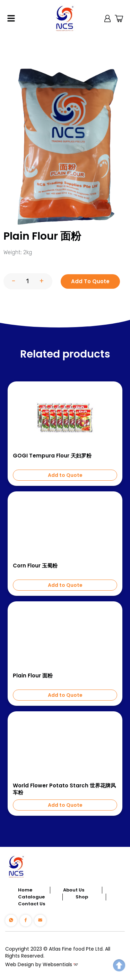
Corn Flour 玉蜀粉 (35, 566)
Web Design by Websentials (39, 964)
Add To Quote (90, 281)
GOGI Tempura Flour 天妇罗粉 (52, 456)
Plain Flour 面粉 (33, 676)
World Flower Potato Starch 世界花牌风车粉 (64, 789)
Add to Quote (65, 475)
